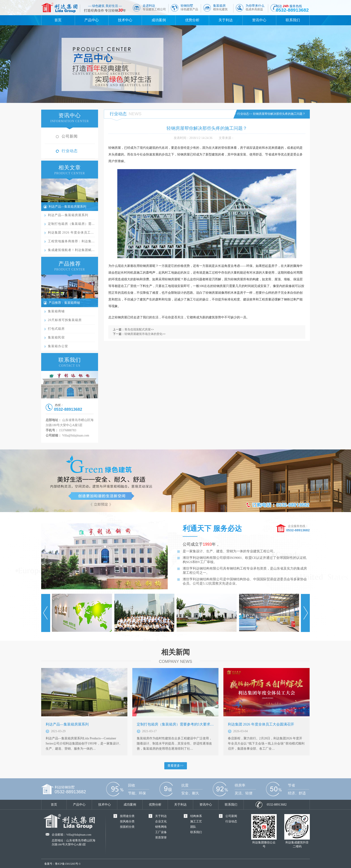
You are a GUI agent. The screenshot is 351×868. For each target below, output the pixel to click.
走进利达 (154, 7)
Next (305, 613)
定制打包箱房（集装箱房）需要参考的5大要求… (175, 724)
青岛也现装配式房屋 (138, 329)
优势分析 (192, 20)
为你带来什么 (255, 7)
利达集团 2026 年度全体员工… (71, 233)
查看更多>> (175, 766)
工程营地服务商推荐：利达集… (71, 241)
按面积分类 (127, 827)
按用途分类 (127, 816)
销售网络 (161, 827)
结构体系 (196, 816)
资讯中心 (259, 20)
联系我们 (293, 20)
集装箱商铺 (56, 311)
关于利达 (226, 20)
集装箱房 (220, 7)
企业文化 (161, 821)
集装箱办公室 (58, 346)
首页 (58, 20)
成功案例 (159, 20)
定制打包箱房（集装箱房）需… (71, 224)
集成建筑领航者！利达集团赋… (71, 250)
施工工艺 (196, 821)
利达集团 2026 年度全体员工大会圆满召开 (261, 724)
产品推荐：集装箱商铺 (64, 303)
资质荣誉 (161, 837)
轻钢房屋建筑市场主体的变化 (143, 334)
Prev (46, 613)
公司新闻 (70, 136)
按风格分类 (127, 821)
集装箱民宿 (56, 337)
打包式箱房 (56, 329)
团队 (193, 827)
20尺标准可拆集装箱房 (65, 320)
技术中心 (125, 20)
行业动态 (70, 151)
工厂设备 (161, 832)
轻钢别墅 (189, 7)
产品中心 (92, 20)
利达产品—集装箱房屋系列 (67, 207)
